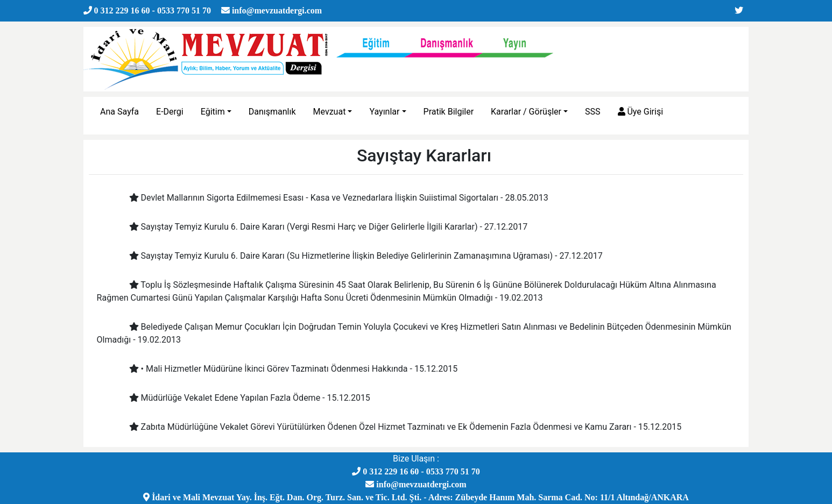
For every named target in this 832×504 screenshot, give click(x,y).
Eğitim (213, 112)
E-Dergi (170, 112)
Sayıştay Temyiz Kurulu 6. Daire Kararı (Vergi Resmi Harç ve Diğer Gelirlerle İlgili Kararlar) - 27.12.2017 (320, 227)
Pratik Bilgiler (449, 112)
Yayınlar (384, 112)
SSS (593, 112)
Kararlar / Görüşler (526, 112)
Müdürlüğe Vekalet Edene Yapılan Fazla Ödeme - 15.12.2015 (242, 398)
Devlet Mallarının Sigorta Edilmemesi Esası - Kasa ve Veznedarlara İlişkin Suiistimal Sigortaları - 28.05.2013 (331, 198)
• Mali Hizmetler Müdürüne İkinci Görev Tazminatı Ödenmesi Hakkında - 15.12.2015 (285, 369)
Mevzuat (330, 112)
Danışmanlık (272, 112)
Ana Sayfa (119, 112)
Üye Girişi (641, 112)
